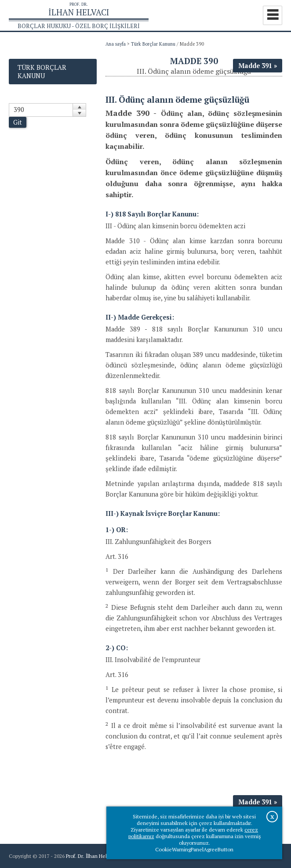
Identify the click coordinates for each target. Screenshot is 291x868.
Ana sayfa (116, 44)
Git (18, 122)
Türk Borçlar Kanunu (153, 44)
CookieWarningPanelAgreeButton (194, 849)
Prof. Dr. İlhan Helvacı (91, 856)
